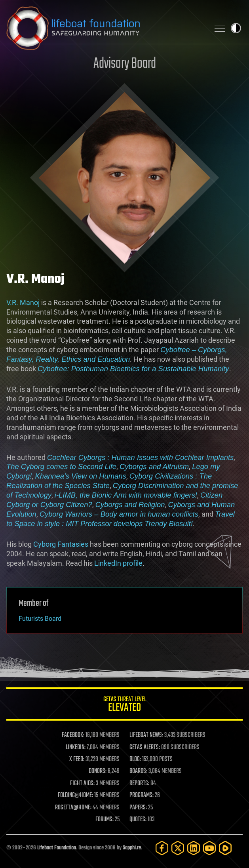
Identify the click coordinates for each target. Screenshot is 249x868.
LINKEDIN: (76, 748)
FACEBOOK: (73, 735)
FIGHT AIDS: (82, 784)
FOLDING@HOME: (75, 796)
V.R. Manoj (23, 302)
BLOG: (135, 759)
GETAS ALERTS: (145, 748)
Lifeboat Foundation (57, 848)
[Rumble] (225, 848)
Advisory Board (125, 64)
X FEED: (77, 759)
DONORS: (98, 771)
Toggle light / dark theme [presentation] (236, 28)
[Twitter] (178, 848)
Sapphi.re (132, 848)
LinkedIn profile (118, 563)
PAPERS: (138, 808)
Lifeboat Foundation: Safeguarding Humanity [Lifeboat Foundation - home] (105, 28)
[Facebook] (162, 848)
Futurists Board (40, 619)
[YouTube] (209, 848)
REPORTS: (139, 784)
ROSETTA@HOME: (73, 808)
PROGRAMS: (142, 796)
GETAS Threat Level (124, 705)
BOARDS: (138, 771)
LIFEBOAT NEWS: (146, 735)
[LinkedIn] (194, 848)
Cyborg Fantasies (61, 544)
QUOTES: (138, 820)
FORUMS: (105, 820)
